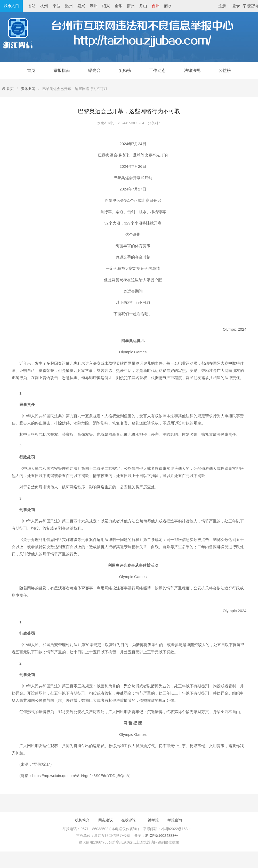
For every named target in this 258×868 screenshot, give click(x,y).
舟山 (143, 6)
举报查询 (250, 6)
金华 (118, 6)
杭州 (44, 6)
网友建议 (106, 820)
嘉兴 (81, 6)
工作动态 (157, 70)
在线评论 (128, 820)
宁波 (57, 6)
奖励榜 (125, 70)
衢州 (131, 6)
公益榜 (225, 70)
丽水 (168, 6)
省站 (32, 6)
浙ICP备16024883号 (162, 836)
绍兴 (106, 6)
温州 (69, 6)
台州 (156, 6)
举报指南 (62, 70)
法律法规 (192, 70)
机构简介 (82, 820)
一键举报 (151, 820)
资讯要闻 (28, 89)
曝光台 (94, 70)
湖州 (94, 6)
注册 (222, 6)
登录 (236, 6)
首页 (31, 70)
